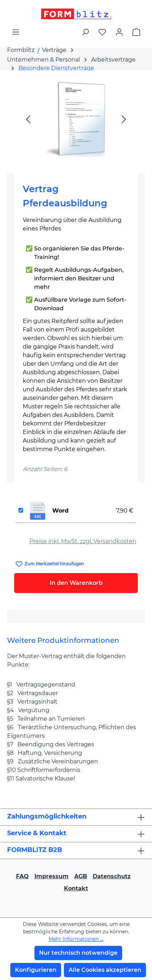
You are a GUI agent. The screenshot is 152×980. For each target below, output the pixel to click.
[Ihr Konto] (119, 32)
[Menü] (16, 32)
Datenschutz (112, 876)
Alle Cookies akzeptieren (105, 970)
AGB (81, 876)
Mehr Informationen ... (76, 939)
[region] (76, 119)
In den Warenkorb (76, 583)
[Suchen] (85, 32)
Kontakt (76, 888)
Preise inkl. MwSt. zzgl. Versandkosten (83, 541)
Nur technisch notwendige (78, 953)
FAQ (22, 876)
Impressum (51, 876)
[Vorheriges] (28, 119)
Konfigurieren (36, 970)
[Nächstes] (124, 119)
